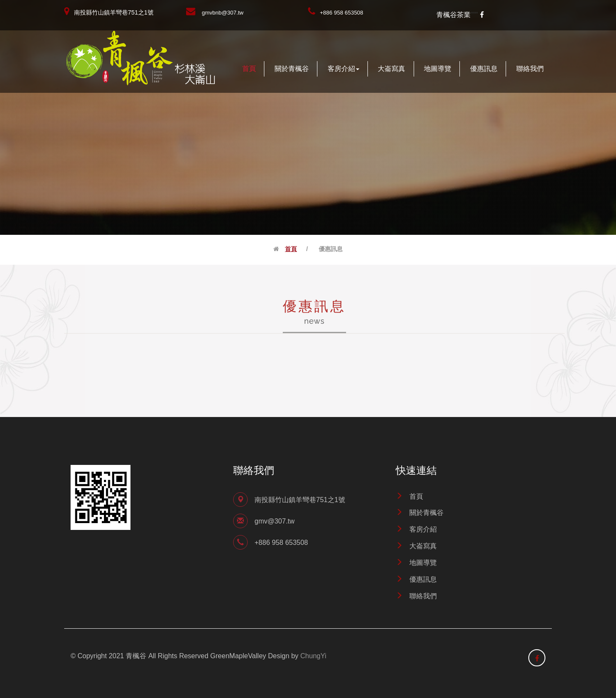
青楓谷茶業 (453, 15)
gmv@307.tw (275, 521)
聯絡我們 (530, 69)
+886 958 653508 (342, 13)
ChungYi (313, 656)
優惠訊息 (484, 69)
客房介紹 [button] (344, 69)
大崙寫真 (391, 69)
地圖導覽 (438, 69)
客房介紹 (423, 529)
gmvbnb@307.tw (223, 13)
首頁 (249, 69)
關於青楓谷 (292, 69)
